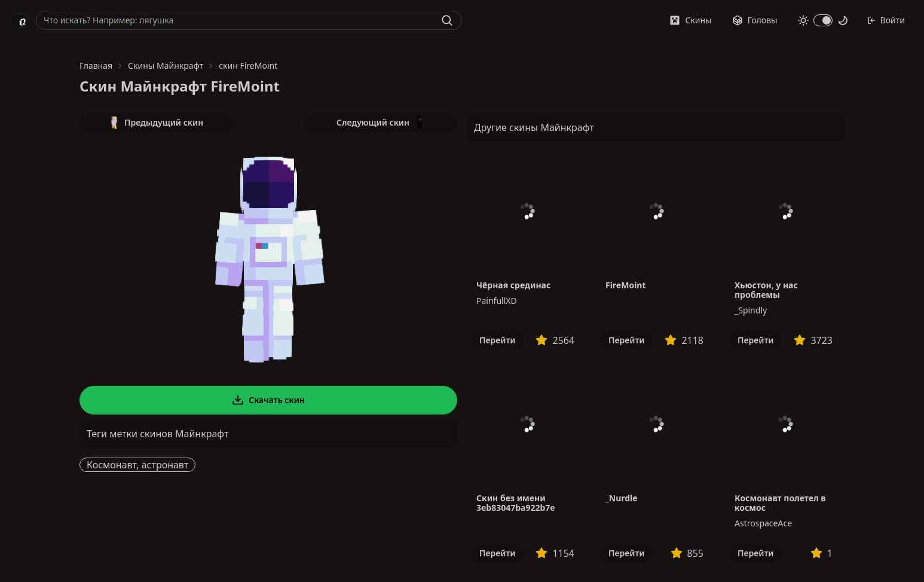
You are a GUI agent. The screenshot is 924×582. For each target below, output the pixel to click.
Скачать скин (268, 400)
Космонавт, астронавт (137, 465)
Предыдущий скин (156, 123)
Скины (690, 20)
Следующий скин (381, 123)
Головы (755, 20)
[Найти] (447, 20)
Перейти (497, 340)
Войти (886, 20)
